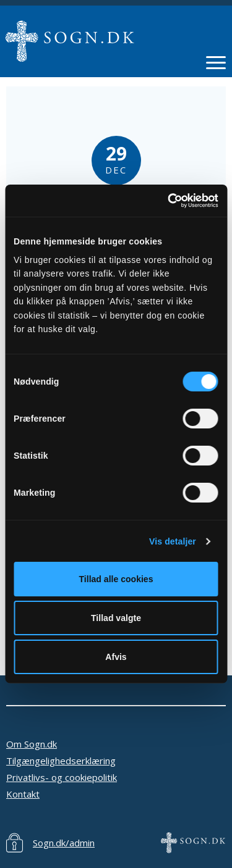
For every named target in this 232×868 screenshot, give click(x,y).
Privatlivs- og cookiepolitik (62, 777)
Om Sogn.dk (32, 744)
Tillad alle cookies (116, 579)
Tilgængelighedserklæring (61, 761)
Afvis (116, 657)
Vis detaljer (173, 541)
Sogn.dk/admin (64, 843)
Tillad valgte (116, 618)
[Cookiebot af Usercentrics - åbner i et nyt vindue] (166, 201)
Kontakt (23, 794)
